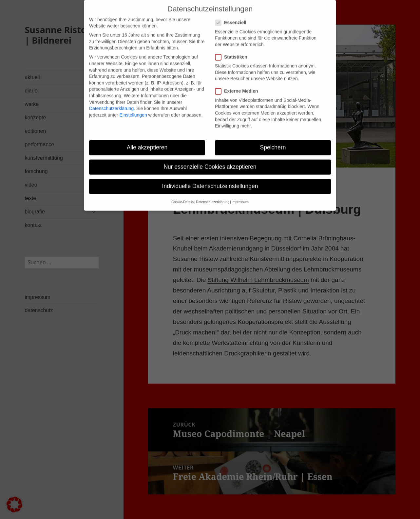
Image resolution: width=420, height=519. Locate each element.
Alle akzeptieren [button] (147, 140)
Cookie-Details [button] (182, 195)
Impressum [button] (240, 195)
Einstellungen (133, 108)
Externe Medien (239, 84)
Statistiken (233, 50)
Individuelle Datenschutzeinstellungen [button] (210, 179)
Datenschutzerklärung (111, 101)
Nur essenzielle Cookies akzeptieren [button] (210, 160)
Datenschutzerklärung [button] (213, 195)
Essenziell (233, 16)
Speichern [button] (273, 140)
